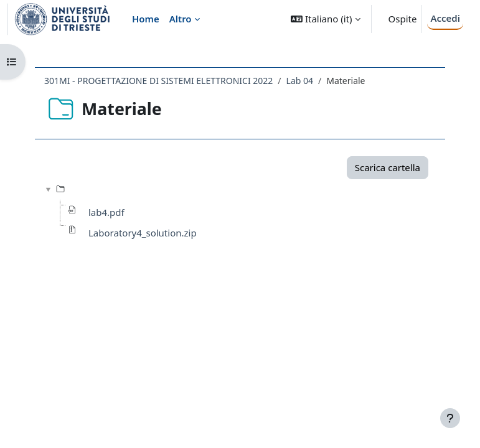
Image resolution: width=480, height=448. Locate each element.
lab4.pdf (106, 212)
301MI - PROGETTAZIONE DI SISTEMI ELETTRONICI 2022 (158, 81)
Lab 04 (300, 81)
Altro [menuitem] (181, 19)
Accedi (445, 18)
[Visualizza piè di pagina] (450, 418)
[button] (325, 19)
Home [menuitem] (146, 19)
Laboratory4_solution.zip (143, 233)
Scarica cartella (388, 167)
